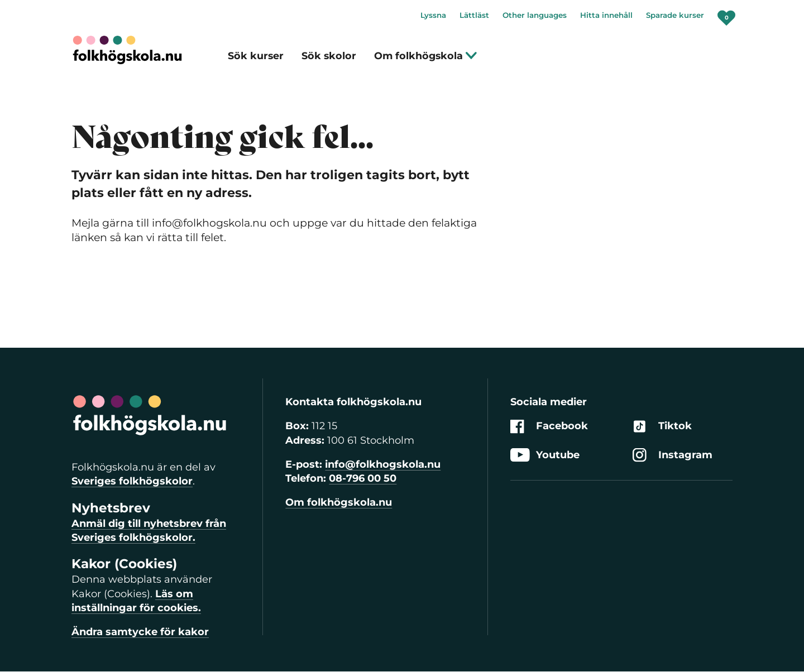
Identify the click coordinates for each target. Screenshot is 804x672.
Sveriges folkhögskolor (132, 481)
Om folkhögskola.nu (339, 502)
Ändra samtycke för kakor (140, 632)
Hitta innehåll (606, 15)
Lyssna (433, 15)
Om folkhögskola (426, 56)
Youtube (545, 455)
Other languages (535, 15)
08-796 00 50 (363, 478)
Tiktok (662, 427)
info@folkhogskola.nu (383, 464)
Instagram (673, 455)
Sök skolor (329, 56)
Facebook (549, 427)
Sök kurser (256, 56)
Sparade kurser (675, 15)
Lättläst (474, 15)
